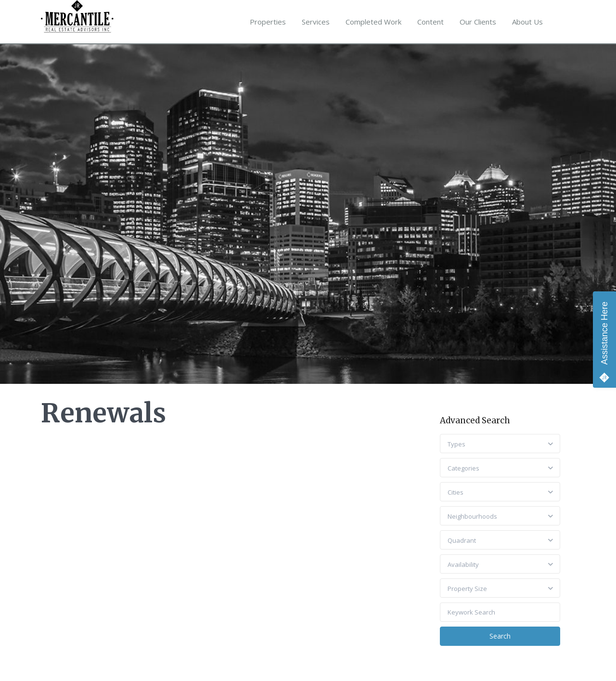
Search (500, 636)
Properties (268, 22)
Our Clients (478, 22)
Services (316, 22)
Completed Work (373, 22)
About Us (527, 22)
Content (430, 22)
